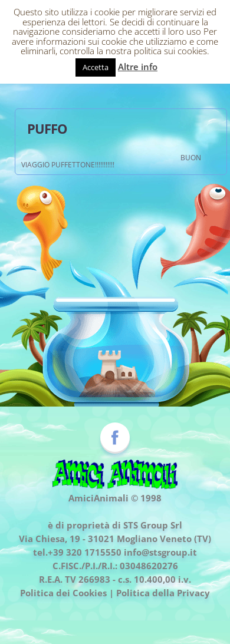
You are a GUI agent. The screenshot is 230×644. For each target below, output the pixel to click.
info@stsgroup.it (160, 552)
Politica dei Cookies (63, 593)
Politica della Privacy (163, 593)
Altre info (138, 67)
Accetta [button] (96, 67)
